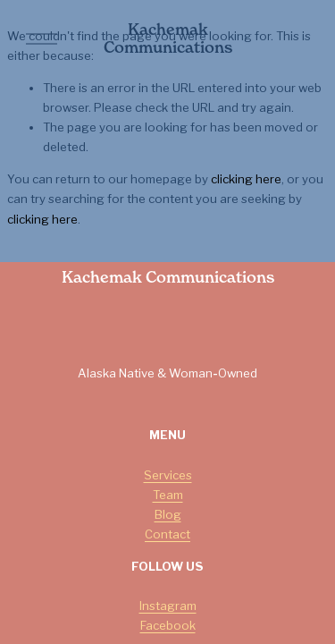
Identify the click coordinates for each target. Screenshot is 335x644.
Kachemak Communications (168, 38)
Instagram (168, 606)
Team (168, 495)
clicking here (246, 179)
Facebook (168, 625)
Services (168, 475)
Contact (167, 534)
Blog (168, 514)
